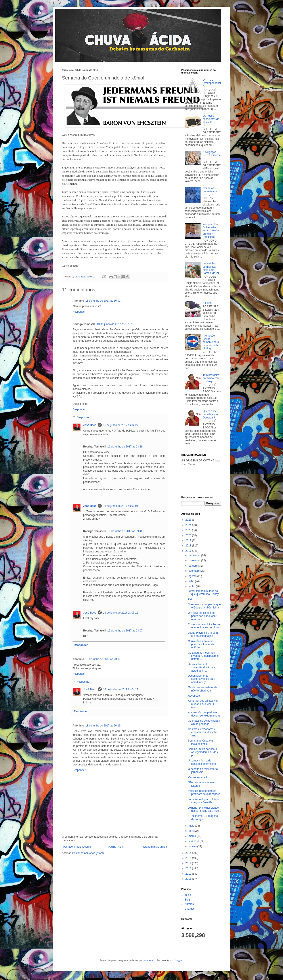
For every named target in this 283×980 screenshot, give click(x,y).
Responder (79, 312)
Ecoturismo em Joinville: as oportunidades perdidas (204, 626)
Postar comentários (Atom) (88, 853)
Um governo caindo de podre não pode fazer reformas (202, 616)
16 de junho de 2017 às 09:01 (121, 506)
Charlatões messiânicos (210, 190)
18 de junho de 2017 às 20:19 (103, 726)
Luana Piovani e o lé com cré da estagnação (203, 634)
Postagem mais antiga (154, 847)
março (193, 836)
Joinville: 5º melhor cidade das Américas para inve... (205, 809)
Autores (189, 904)
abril (191, 831)
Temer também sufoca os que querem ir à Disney (203, 593)
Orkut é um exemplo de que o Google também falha (204, 606)
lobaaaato (149, 960)
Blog (187, 900)
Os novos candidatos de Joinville (211, 119)
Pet (190, 599)
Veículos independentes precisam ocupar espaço (204, 792)
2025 (189, 520)
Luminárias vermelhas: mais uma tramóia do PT (211, 268)
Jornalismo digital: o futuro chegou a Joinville (203, 801)
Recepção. (194, 696)
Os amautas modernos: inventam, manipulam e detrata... (203, 656)
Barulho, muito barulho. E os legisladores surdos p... (203, 752)
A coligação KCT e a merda (212, 154)
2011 (189, 879)
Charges (190, 909)
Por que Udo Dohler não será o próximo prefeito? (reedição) (211, 231)
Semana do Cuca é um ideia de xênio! (202, 742)
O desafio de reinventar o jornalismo (203, 771)
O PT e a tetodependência (212, 83)
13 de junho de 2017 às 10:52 (114, 324)
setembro (194, 571)
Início (188, 895)
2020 (189, 535)
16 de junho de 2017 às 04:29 (121, 689)
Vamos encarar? (198, 777)
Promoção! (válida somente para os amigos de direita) (211, 342)
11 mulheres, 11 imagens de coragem (203, 817)
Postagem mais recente (77, 847)
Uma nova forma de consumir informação (202, 762)
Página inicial (116, 847)
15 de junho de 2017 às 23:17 (103, 659)
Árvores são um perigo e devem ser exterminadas (204, 714)
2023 (189, 530)
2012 (189, 874)
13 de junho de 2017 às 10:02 (103, 301)
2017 (189, 551)
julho (192, 581)
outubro (193, 566)
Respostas (83, 417)
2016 (189, 853)
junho (192, 586)
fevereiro (194, 841)
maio (192, 826)
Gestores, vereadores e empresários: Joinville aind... (202, 732)
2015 (189, 858)
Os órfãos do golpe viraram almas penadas (204, 722)
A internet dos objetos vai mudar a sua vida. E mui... (203, 704)
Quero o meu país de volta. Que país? (211, 414)
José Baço (90, 425)
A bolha (207, 303)
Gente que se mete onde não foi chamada (203, 689)
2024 (189, 525)
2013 (189, 868)
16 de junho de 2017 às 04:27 (121, 425)
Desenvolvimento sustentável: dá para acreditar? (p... (202, 667)
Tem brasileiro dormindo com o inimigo (211, 378)
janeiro (193, 846)
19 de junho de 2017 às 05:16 (121, 613)
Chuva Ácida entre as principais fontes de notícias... (201, 644)
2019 (189, 540)
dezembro (195, 555)
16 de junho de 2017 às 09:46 (125, 531)
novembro (195, 560)
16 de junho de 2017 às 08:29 (125, 447)
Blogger (178, 960)
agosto (193, 576)
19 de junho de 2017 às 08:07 (125, 631)
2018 (189, 546)
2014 (189, 863)
